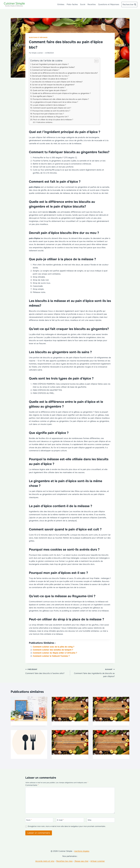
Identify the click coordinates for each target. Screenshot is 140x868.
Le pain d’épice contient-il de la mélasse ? (49, 105)
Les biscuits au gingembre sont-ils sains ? (49, 87)
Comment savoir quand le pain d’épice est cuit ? (52, 108)
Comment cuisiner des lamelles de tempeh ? (53, 650)
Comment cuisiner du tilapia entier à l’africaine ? (55, 653)
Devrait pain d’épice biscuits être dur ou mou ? (51, 76)
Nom (29, 820)
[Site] (101, 820)
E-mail (60, 820)
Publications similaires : (45, 122)
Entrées (61, 4)
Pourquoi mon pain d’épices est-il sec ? (48, 114)
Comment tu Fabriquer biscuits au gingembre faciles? (53, 67)
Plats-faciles (72, 4)
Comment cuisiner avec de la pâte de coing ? (53, 647)
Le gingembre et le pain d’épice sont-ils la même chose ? (55, 102)
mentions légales (82, 851)
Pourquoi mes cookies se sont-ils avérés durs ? (51, 111)
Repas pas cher (81, 861)
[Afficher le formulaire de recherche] (129, 5)
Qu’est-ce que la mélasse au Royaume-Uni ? (51, 117)
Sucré (83, 4)
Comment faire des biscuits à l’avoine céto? (47, 671)
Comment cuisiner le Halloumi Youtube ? (51, 656)
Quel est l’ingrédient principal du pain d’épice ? (50, 64)
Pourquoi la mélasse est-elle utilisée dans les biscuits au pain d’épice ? (61, 99)
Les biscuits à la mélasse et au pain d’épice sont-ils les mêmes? (57, 82)
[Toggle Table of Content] (95, 61)
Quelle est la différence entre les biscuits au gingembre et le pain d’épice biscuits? (65, 73)
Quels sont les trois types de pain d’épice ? (50, 90)
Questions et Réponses (109, 4)
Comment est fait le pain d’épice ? (46, 70)
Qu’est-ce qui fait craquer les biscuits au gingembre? (53, 85)
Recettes (92, 4)
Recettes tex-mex (64, 861)
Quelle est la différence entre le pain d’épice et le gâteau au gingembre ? (61, 93)
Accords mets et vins (45, 861)
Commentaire (32, 785)
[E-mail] (70, 820)
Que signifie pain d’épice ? (43, 96)
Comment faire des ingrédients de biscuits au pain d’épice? (93, 673)
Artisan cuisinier (98, 861)
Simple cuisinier (37, 53)
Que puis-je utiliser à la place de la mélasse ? (50, 79)
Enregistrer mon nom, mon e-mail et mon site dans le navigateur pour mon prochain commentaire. (67, 826)
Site (90, 820)
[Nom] (39, 820)
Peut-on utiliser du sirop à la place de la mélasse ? (53, 120)
